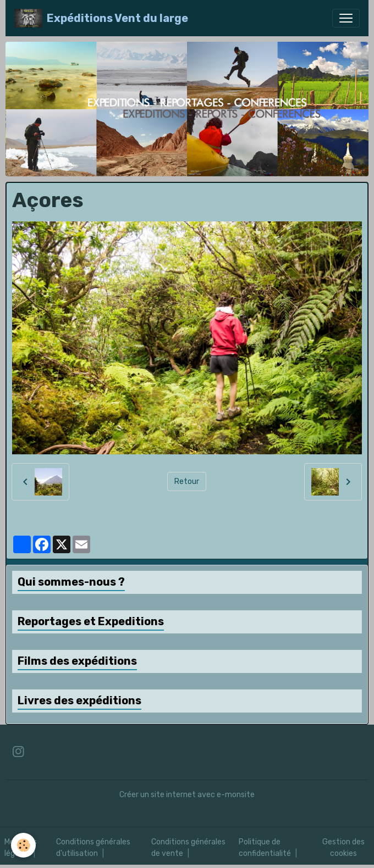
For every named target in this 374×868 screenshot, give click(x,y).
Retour (187, 482)
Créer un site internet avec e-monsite (187, 795)
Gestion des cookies (343, 848)
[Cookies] (23, 845)
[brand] (101, 18)
